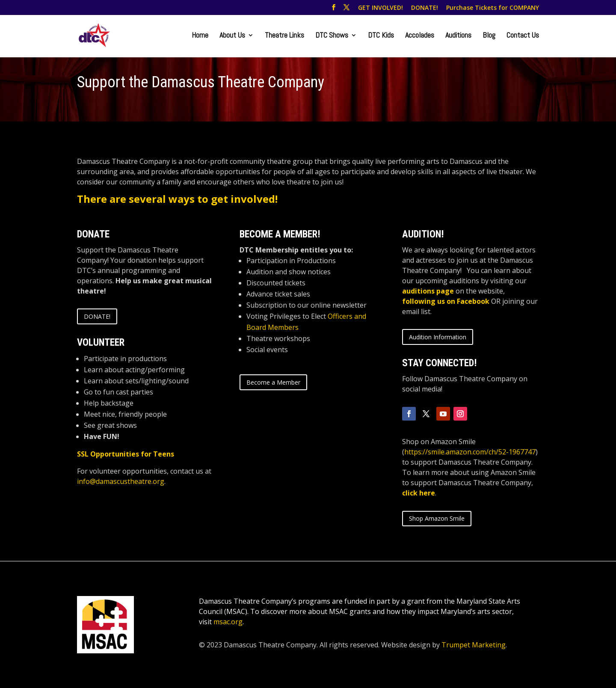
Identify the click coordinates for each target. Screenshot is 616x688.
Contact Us (523, 36)
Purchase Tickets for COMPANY (493, 8)
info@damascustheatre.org (121, 481)
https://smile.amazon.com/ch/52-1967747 (470, 452)
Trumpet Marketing (474, 645)
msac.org (228, 622)
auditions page (428, 291)
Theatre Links (284, 36)
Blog (489, 36)
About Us (232, 36)
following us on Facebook (446, 301)
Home (200, 36)
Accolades (420, 36)
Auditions (458, 36)
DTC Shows (332, 36)
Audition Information (438, 337)
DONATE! (425, 8)
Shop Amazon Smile (437, 518)
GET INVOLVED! (381, 8)
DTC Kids (381, 36)
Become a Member (273, 382)
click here (419, 493)
